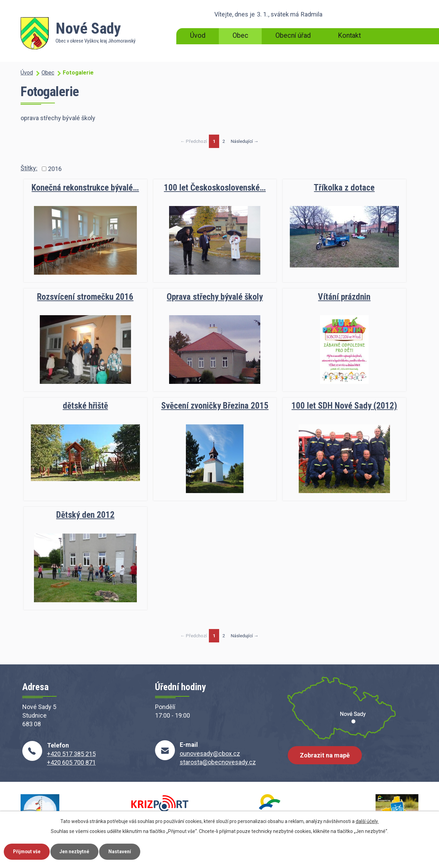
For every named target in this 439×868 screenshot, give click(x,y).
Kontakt (349, 36)
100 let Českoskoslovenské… (215, 188)
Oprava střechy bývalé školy (215, 297)
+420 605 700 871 (71, 762)
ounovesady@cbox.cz (210, 753)
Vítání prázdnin (344, 297)
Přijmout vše (28, 851)
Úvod (198, 36)
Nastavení (123, 851)
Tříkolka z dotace (344, 188)
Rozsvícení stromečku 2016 (85, 297)
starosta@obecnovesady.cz (218, 762)
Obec (240, 36)
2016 (55, 169)
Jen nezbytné (77, 851)
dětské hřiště (85, 406)
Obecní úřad (293, 36)
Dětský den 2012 (85, 515)
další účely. (367, 821)
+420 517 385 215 (71, 754)
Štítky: (29, 168)
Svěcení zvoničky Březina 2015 (215, 406)
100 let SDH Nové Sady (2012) (344, 406)
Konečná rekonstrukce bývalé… (85, 188)
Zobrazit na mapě (325, 756)
